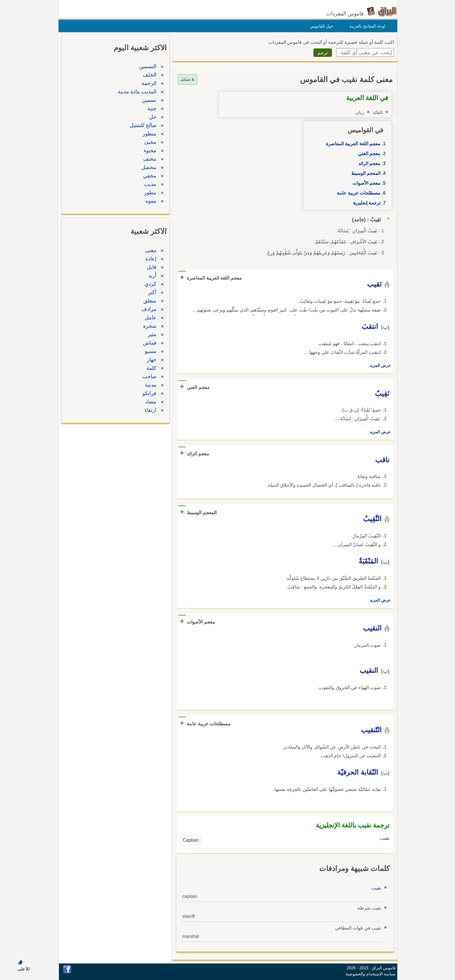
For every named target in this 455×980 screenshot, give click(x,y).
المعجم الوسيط (364, 173)
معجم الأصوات (365, 183)
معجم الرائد (368, 163)
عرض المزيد (379, 365)
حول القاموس (320, 26)
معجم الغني (368, 154)
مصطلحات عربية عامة (357, 193)
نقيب (375, 888)
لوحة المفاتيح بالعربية (366, 26)
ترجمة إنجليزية (365, 203)
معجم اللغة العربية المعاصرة (352, 144)
